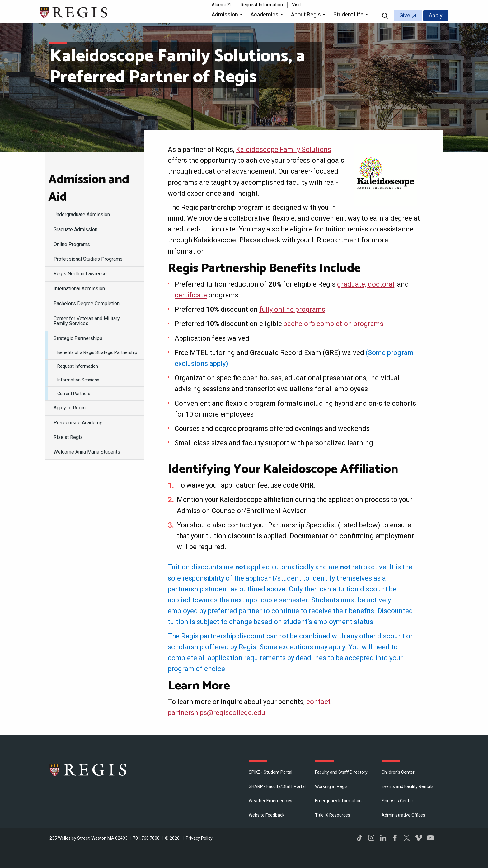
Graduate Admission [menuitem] (75, 229)
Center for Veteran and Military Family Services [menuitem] (87, 321)
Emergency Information (338, 801)
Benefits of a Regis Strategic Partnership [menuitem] (97, 352)
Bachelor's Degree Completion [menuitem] (87, 303)
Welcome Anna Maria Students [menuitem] (87, 452)
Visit (296, 5)
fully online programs (292, 309)
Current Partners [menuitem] (74, 394)
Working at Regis (331, 786)
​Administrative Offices (403, 815)
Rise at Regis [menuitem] (68, 437)
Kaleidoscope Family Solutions (284, 149)
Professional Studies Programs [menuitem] (88, 259)
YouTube (430, 838)
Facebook (395, 838)
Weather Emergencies (270, 801)
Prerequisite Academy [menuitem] (78, 423)
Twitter (407, 838)
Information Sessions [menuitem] (78, 380)
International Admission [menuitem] (79, 289)
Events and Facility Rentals (408, 786)
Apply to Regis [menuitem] (70, 408)
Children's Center (398, 772)
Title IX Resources (333, 815)
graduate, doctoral (366, 284)
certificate (191, 295)
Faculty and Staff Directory (341, 772)
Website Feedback (267, 815)
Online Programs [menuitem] (72, 244)
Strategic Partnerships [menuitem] (78, 338)
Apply (436, 15)
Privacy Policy (199, 838)
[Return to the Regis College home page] (74, 12)
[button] (228, 16)
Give (405, 15)
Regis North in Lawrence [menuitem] (80, 274)
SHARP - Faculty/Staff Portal (277, 786)
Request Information (262, 5)
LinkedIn (383, 838)
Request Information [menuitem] (78, 366)
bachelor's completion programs (333, 324)
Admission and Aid (89, 189)
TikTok (359, 838)
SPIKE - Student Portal (270, 772)
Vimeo (419, 838)
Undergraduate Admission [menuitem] (82, 215)
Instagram (371, 838)
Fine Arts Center (397, 801)
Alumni (219, 5)
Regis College (88, 770)
